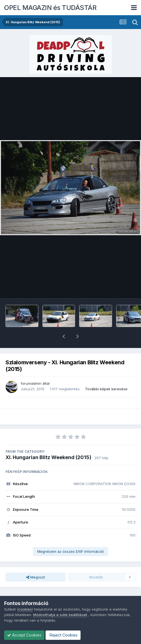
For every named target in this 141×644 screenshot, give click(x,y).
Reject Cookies (63, 635)
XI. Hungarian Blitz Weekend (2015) (48, 443)
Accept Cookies (24, 635)
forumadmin (31, 369)
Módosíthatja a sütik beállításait (60, 615)
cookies (25, 609)
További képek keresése (106, 375)
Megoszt (36, 563)
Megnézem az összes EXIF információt (70, 537)
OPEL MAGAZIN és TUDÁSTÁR (50, 8)
